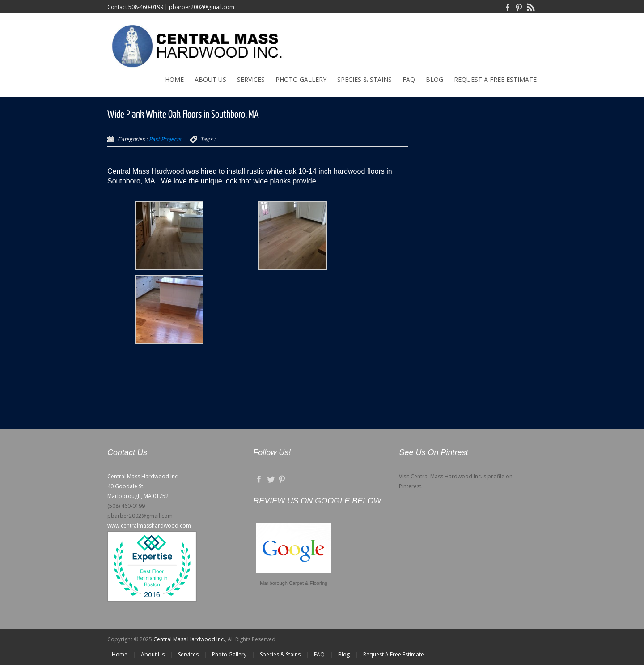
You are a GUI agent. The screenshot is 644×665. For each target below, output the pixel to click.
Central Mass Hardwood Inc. (189, 639)
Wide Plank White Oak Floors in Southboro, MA (183, 115)
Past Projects (165, 139)
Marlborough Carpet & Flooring (294, 583)
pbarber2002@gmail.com (202, 7)
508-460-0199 (146, 7)
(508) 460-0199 (126, 506)
